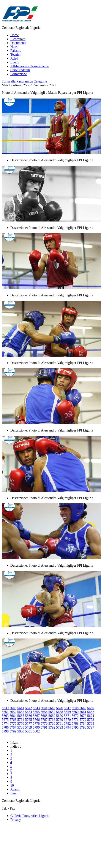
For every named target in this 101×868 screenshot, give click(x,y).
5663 (5, 716)
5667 (36, 716)
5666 (28, 716)
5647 (67, 708)
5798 (5, 731)
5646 (60, 708)
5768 (52, 720)
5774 (5, 723)
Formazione (19, 74)
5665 (21, 716)
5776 (21, 723)
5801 (28, 731)
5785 (91, 723)
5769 (60, 720)
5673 (83, 716)
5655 (36, 712)
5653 (21, 712)
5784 (83, 723)
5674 (91, 716)
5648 (75, 708)
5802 (36, 731)
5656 (44, 712)
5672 (75, 716)
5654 (28, 712)
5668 (44, 716)
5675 (5, 720)
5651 (5, 712)
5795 (75, 727)
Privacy (16, 820)
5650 (91, 708)
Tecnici (15, 54)
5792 (52, 727)
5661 (83, 712)
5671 (67, 716)
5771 (75, 720)
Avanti (15, 789)
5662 (91, 712)
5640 (13, 708)
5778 (36, 723)
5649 (83, 708)
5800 (21, 731)
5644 (44, 708)
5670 (60, 716)
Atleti (14, 58)
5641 (21, 708)
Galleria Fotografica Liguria (30, 816)
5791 (44, 727)
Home (15, 35)
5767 (44, 720)
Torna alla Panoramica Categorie (24, 81)
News (14, 47)
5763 (13, 720)
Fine (13, 793)
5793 (60, 727)
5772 (83, 720)
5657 (52, 712)
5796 (83, 727)
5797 (91, 727)
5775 (13, 723)
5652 (13, 712)
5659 (67, 712)
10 (12, 785)
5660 (75, 712)
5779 (44, 723)
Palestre (16, 51)
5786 (5, 727)
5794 (67, 727)
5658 (60, 712)
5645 (52, 708)
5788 (21, 727)
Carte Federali (20, 70)
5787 (13, 727)
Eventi (15, 62)
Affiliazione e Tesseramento (30, 66)
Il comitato (18, 39)
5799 (13, 731)
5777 (28, 723)
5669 (52, 716)
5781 (60, 723)
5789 (28, 727)
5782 (67, 723)
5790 (36, 727)
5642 (28, 708)
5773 (91, 720)
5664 (13, 716)
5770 (67, 720)
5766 (36, 720)
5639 (5, 708)
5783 (75, 723)
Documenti (18, 43)
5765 (28, 720)
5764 (21, 720)
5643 (36, 708)
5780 (52, 723)
